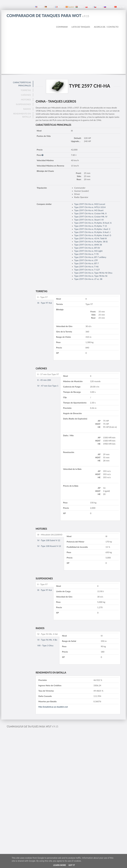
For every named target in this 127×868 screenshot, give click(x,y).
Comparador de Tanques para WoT (48, 15)
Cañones (26, 95)
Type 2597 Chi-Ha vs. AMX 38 (88, 245)
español (70, 7)
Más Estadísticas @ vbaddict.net (53, 707)
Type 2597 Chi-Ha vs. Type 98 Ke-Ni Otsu (93, 273)
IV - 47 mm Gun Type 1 (48, 386)
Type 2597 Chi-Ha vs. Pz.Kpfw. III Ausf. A (93, 223)
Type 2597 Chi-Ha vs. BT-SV (87, 248)
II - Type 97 (42, 297)
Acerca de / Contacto (106, 27)
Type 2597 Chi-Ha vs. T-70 (86, 254)
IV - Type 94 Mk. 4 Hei (47, 634)
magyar (80, 7)
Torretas (26, 90)
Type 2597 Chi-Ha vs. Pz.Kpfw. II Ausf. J (92, 232)
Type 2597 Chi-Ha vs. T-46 (86, 266)
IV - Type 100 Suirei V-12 (49, 540)
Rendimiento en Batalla (22, 115)
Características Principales (22, 84)
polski (89, 7)
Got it (72, 865)
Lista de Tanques (81, 27)
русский (108, 7)
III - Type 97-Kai (45, 303)
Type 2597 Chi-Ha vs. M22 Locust (90, 204)
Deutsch (49, 7)
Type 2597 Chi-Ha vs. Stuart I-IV (89, 220)
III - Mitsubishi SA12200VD (50, 535)
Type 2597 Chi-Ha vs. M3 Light (88, 251)
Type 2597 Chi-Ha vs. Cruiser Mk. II (90, 213)
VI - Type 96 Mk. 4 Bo (47, 640)
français (59, 7)
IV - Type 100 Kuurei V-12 (49, 546)
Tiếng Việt (119, 7)
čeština (98, 7)
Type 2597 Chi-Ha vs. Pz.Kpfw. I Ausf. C (92, 229)
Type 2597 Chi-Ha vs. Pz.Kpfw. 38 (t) (91, 241)
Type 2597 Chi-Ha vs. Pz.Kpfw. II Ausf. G (93, 235)
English (39, 7)
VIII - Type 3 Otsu (45, 645)
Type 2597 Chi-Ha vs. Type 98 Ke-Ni (91, 276)
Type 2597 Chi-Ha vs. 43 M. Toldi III (91, 238)
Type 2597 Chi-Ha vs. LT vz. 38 (88, 279)
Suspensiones (23, 104)
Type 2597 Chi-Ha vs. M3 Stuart (89, 210)
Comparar (62, 27)
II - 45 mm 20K (44, 380)
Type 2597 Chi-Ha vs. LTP (86, 260)
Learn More (59, 865)
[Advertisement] (63, 51)
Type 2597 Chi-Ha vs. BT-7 (87, 263)
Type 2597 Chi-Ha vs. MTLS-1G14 (90, 207)
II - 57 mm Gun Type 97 (48, 374)
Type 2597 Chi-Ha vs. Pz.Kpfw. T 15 (91, 226)
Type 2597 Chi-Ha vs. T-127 (87, 270)
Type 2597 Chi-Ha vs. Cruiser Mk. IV (91, 216)
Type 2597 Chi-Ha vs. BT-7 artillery (90, 257)
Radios (27, 109)
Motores (26, 99)
